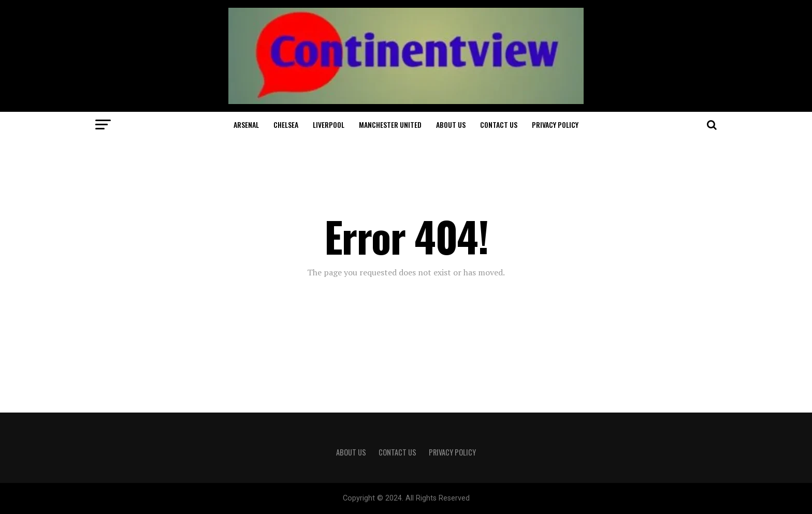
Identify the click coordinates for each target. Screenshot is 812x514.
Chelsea (286, 124)
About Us (451, 124)
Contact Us (499, 124)
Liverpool (329, 124)
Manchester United (390, 124)
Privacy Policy (555, 124)
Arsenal (246, 124)
